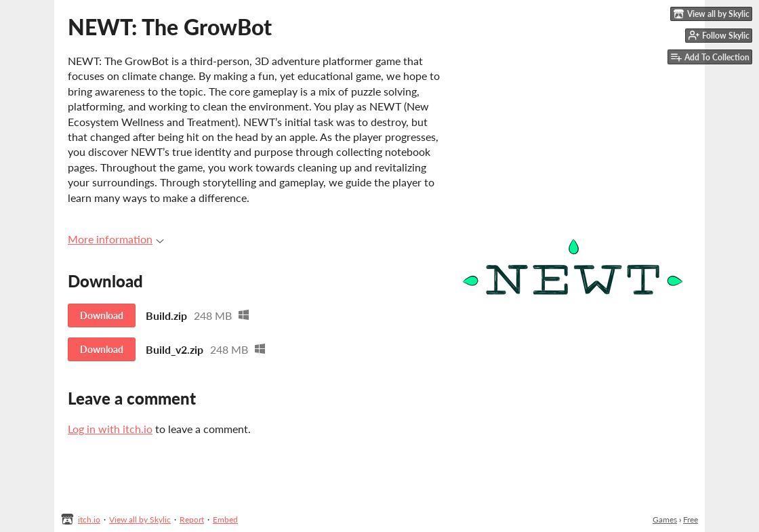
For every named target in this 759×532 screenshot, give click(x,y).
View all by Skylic (140, 519)
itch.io (89, 519)
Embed (225, 519)
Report (192, 519)
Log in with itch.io (110, 429)
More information (116, 239)
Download (102, 315)
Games (665, 519)
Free (691, 519)
